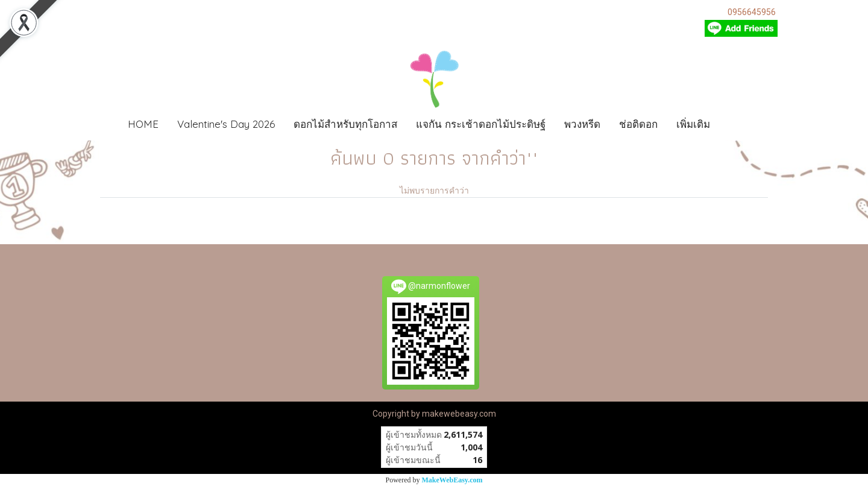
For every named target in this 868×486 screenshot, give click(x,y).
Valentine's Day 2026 (226, 124)
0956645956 (752, 12)
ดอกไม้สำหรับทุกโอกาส (345, 124)
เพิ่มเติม (693, 124)
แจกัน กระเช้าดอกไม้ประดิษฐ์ (481, 124)
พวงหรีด (582, 124)
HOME (143, 124)
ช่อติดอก (638, 124)
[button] (737, 124)
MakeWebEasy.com (452, 480)
